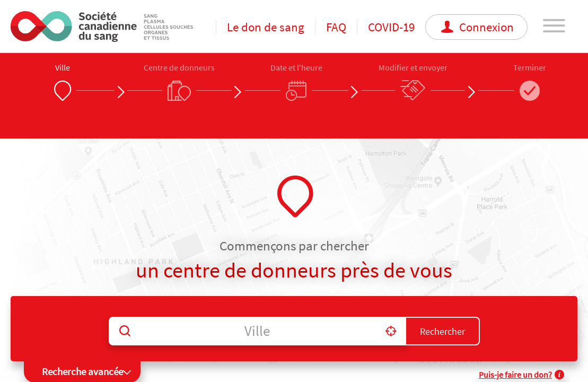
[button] (391, 331)
